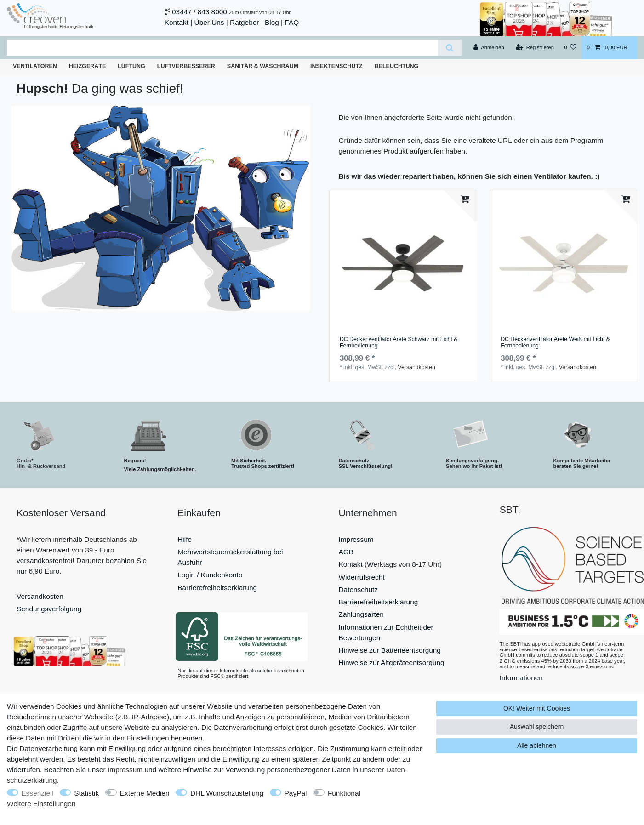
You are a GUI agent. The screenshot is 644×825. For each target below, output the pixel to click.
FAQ (292, 22)
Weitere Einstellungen (41, 804)
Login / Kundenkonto (210, 575)
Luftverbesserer (186, 66)
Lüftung (131, 66)
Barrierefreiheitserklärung (217, 588)
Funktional (344, 793)
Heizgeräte (87, 66)
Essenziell (37, 793)
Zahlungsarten (361, 614)
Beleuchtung (397, 66)
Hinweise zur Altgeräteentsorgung (392, 663)
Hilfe (185, 539)
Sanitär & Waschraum (263, 66)
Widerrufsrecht (362, 577)
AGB (346, 552)
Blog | (274, 22)
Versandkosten (416, 367)
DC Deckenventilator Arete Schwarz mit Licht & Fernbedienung (399, 343)
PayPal (296, 793)
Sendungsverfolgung (49, 609)
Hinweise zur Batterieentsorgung (390, 650)
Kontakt (177, 22)
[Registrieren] (535, 48)
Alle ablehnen (537, 745)
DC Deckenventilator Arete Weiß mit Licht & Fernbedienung (555, 343)
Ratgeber (244, 22)
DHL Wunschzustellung (227, 793)
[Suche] (450, 48)
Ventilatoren (35, 66)
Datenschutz (359, 589)
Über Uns (209, 22)
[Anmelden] (489, 48)
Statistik (86, 793)
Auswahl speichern (537, 727)
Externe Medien (145, 793)
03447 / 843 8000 (199, 12)
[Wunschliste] (570, 48)
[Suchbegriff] (222, 48)
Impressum (356, 539)
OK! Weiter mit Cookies (537, 708)
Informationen (521, 678)
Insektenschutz (336, 66)
